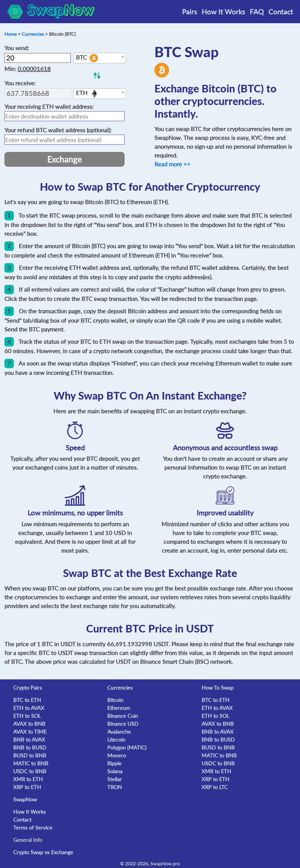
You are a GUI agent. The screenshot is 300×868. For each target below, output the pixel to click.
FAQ (257, 12)
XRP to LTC (215, 787)
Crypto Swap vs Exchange (43, 852)
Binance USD (123, 724)
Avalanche (119, 732)
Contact (281, 12)
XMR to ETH (28, 779)
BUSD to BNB (30, 755)
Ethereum (119, 708)
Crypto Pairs (28, 688)
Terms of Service (33, 828)
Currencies (33, 34)
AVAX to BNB (29, 724)
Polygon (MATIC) (127, 747)
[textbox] (100, 58)
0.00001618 (34, 69)
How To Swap (218, 688)
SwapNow (25, 799)
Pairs (189, 12)
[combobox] (100, 58)
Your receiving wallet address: (49, 106)
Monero (117, 755)
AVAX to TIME (30, 732)
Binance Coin (123, 716)
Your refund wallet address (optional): (58, 130)
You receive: (20, 83)
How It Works (223, 12)
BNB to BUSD (30, 747)
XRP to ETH (27, 787)
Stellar (115, 779)
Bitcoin (115, 700)
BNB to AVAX (29, 740)
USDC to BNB (30, 771)
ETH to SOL (27, 716)
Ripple (114, 763)
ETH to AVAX (29, 708)
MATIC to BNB (31, 763)
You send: (17, 48)
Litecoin (116, 740)
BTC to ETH (27, 700)
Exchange (64, 159)
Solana (115, 771)
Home (11, 34)
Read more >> (172, 164)
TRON (115, 787)
